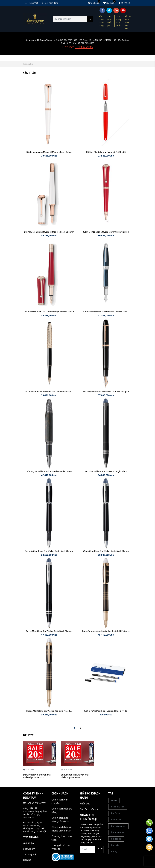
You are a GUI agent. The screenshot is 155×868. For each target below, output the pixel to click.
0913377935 (84, 47)
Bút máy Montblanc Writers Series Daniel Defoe (49, 471)
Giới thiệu (29, 843)
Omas (114, 800)
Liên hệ (27, 860)
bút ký (114, 852)
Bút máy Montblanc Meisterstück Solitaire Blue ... (106, 312)
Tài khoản (124, 3)
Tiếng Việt (32, 3)
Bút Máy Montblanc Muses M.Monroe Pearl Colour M (49, 232)
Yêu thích (110, 3)
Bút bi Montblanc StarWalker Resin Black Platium (49, 631)
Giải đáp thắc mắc (90, 809)
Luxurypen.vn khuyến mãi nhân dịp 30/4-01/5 (37, 776)
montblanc (116, 820)
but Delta (116, 813)
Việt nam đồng (50, 3)
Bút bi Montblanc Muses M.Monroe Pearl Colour (49, 152)
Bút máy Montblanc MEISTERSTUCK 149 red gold (106, 392)
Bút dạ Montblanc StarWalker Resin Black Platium (106, 551)
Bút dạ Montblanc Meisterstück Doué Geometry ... (49, 392)
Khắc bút (85, 803)
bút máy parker (118, 826)
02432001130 (110, 40)
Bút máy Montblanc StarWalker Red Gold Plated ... (106, 631)
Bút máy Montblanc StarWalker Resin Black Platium (49, 551)
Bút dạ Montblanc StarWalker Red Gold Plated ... (49, 711)
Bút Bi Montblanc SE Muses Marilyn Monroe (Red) (106, 232)
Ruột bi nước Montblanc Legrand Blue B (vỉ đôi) (106, 711)
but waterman (118, 832)
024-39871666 (70, 40)
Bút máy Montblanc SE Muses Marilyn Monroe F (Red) (49, 312)
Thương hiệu (30, 854)
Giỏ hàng (94, 3)
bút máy (115, 845)
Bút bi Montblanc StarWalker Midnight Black (106, 471)
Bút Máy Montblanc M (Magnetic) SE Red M (106, 152)
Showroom (29, 849)
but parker (116, 839)
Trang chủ (28, 64)
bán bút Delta (118, 807)
